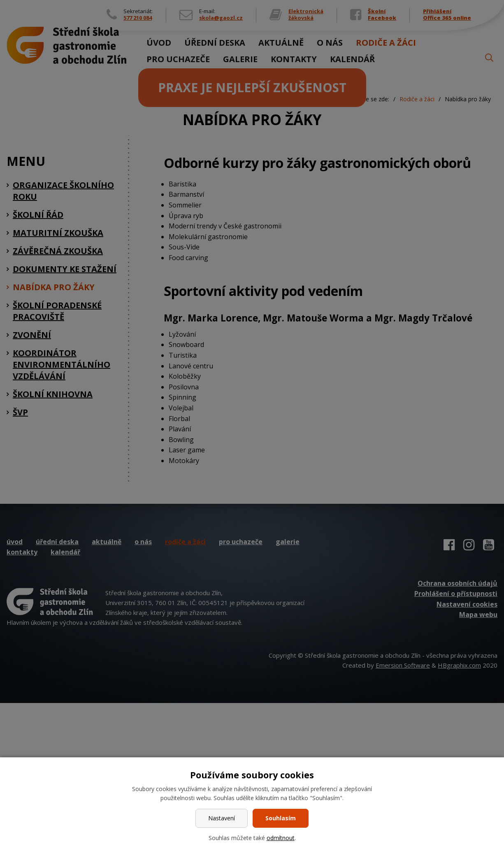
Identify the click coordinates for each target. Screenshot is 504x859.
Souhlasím (281, 818)
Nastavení (222, 818)
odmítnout (281, 838)
